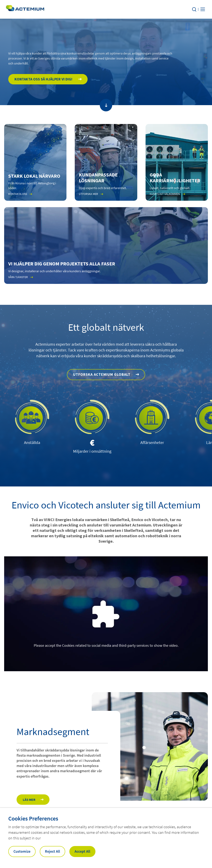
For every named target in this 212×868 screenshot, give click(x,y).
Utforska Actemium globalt (102, 374)
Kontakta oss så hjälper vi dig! (44, 79)
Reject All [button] (52, 851)
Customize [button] (22, 851)
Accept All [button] (82, 851)
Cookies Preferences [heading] (33, 818)
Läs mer (29, 800)
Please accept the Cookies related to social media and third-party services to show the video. (106, 645)
